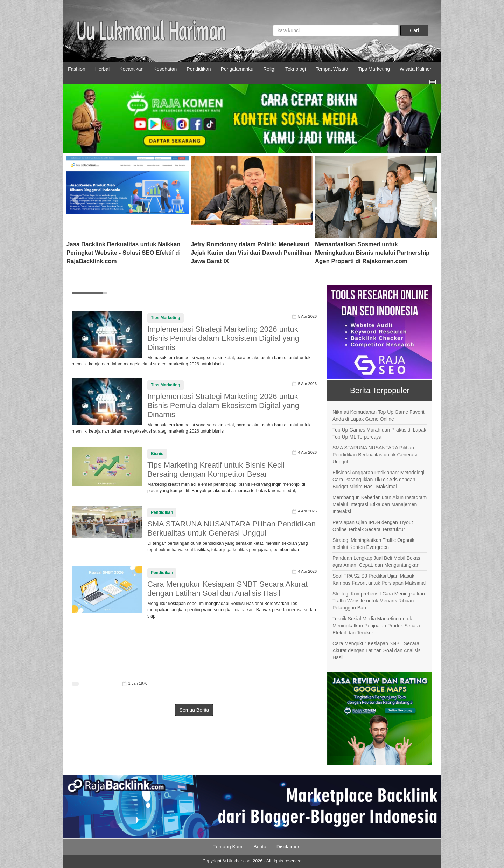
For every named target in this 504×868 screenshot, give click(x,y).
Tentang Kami (229, 847)
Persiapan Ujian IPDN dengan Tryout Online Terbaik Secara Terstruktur (373, 526)
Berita (260, 847)
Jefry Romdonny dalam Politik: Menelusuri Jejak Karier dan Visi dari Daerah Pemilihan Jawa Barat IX (251, 253)
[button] (76, 197)
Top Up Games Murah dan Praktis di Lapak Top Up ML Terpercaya (379, 433)
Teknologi (296, 69)
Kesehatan (165, 69)
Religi (269, 69)
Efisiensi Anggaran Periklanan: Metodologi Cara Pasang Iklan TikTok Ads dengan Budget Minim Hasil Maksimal (378, 480)
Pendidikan (199, 69)
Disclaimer (288, 847)
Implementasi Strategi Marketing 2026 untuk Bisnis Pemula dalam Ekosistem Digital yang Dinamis (223, 338)
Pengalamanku (237, 69)
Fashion (77, 69)
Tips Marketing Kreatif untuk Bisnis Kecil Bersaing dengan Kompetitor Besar (216, 470)
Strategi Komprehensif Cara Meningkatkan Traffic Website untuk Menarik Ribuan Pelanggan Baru (379, 601)
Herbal (102, 69)
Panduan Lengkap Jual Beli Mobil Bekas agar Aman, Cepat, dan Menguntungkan (376, 562)
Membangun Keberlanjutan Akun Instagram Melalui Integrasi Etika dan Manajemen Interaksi (380, 504)
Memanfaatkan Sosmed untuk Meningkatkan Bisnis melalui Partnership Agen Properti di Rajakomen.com (372, 253)
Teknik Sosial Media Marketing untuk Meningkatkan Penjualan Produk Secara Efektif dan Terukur (376, 626)
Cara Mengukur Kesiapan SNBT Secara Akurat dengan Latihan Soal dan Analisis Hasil (227, 589)
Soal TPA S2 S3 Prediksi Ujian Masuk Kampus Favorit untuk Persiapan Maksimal (379, 579)
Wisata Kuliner (415, 69)
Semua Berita (194, 710)
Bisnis (157, 454)
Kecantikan (131, 69)
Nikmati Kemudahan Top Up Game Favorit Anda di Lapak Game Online (379, 415)
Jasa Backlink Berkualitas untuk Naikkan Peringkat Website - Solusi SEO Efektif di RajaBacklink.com (124, 253)
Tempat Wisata (332, 69)
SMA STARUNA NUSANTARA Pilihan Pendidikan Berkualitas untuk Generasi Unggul (232, 528)
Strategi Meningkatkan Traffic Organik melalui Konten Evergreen (373, 544)
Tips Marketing (374, 69)
